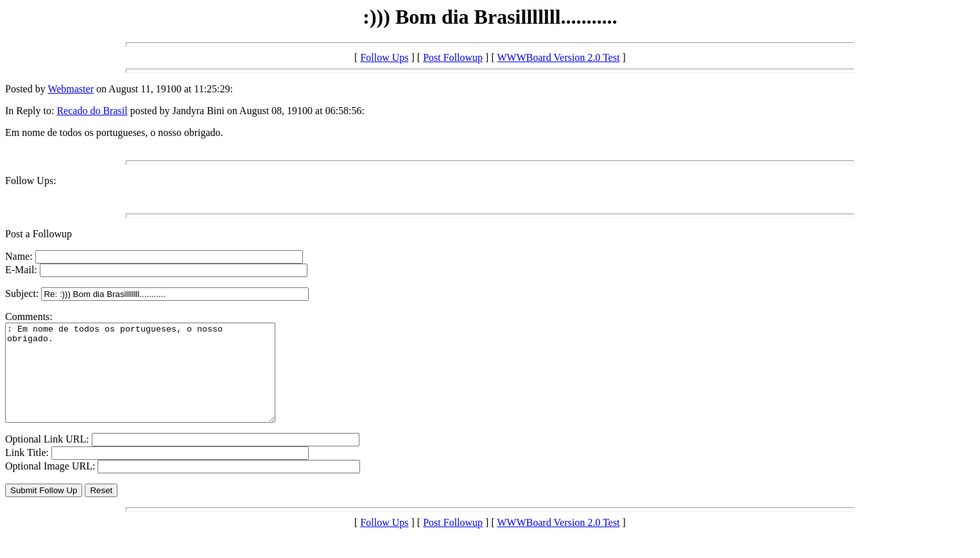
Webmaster (71, 89)
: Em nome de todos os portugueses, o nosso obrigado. (156, 382)
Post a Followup (39, 234)
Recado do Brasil (92, 111)
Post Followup (453, 57)
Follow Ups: (31, 181)
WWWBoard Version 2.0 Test (558, 57)
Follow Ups (384, 57)
